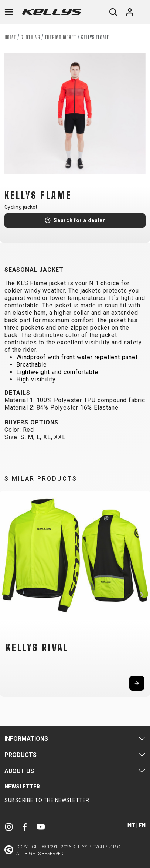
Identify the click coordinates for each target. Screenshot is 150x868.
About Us (19, 771)
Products (21, 755)
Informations (26, 739)
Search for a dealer (79, 220)
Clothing (30, 37)
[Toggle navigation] (9, 12)
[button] (8, 595)
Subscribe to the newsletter (47, 800)
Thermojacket (60, 37)
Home (10, 37)
